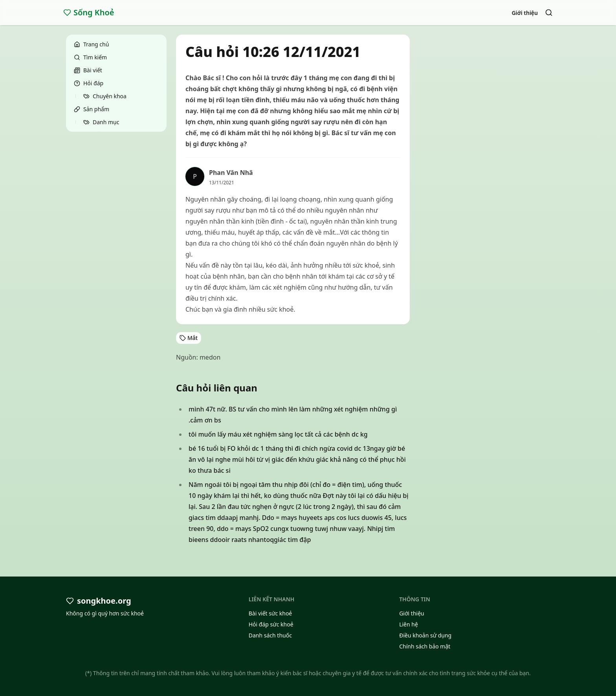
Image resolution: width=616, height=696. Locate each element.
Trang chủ (91, 44)
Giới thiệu (525, 13)
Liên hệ (409, 624)
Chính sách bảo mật (425, 646)
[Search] (549, 13)
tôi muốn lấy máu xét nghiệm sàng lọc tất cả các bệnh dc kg (278, 434)
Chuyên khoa (105, 96)
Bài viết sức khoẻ (270, 613)
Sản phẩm (92, 109)
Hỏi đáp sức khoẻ (271, 624)
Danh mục (101, 122)
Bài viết (88, 70)
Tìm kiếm (90, 57)
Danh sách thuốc (270, 635)
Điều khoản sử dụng (425, 635)
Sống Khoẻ (89, 12)
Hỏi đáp (89, 83)
